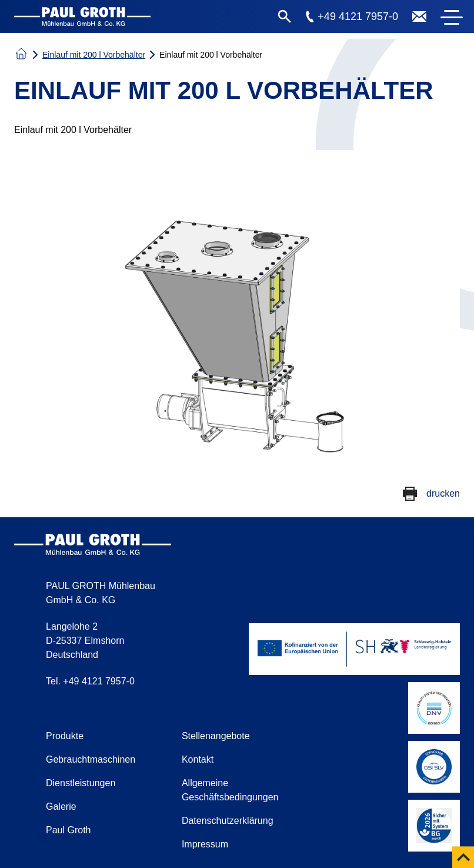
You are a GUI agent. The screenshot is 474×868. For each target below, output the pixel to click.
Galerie (61, 807)
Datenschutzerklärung (228, 821)
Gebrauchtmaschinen (91, 759)
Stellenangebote (216, 736)
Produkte (65, 736)
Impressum (205, 844)
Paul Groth (68, 830)
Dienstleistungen (81, 783)
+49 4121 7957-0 (358, 16)
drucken (443, 493)
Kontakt (198, 759)
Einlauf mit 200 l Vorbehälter (94, 55)
